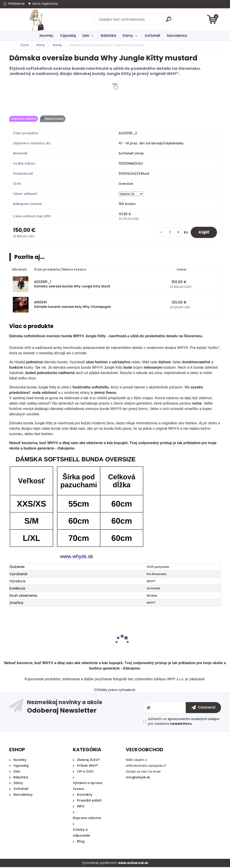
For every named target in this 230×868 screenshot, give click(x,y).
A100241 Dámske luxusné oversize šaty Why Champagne (72, 305)
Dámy (128, 36)
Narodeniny (177, 36)
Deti (86, 36)
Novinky (46, 36)
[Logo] (37, 20)
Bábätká (108, 36)
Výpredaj (68, 36)
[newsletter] (203, 708)
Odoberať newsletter (85, 708)
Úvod (24, 45)
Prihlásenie (16, 4)
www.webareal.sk (133, 864)
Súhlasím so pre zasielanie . (184, 722)
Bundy (57, 45)
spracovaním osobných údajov (194, 720)
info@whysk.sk (138, 778)
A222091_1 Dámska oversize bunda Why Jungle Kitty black (72, 285)
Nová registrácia (45, 4)
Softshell (152, 36)
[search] (169, 21)
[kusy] (167, 233)
